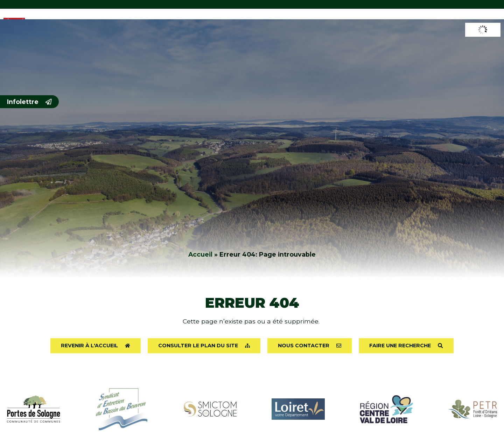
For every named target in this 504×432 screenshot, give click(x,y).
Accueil (200, 254)
